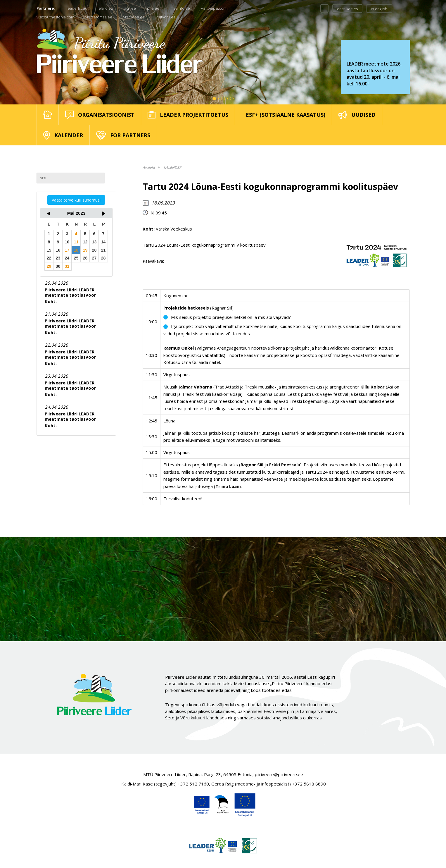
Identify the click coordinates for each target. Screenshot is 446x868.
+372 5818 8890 (309, 784)
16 (58, 250)
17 (67, 250)
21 (103, 250)
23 (58, 258)
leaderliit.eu (77, 8)
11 (76, 242)
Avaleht (149, 167)
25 (76, 258)
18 (76, 250)
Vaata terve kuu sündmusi (76, 200)
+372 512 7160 (193, 784)
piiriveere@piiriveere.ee (279, 774)
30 (58, 266)
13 (94, 242)
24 (67, 258)
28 (103, 258)
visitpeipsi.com (214, 8)
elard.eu (106, 8)
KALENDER (172, 167)
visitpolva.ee (134, 17)
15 (49, 250)
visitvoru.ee (166, 17)
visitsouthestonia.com (55, 17)
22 (49, 258)
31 (67, 266)
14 (103, 242)
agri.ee (130, 8)
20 (94, 250)
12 (85, 242)
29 (49, 266)
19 (85, 250)
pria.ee (153, 8)
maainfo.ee (180, 8)
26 (85, 258)
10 (67, 242)
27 (94, 258)
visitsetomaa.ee (99, 17)
